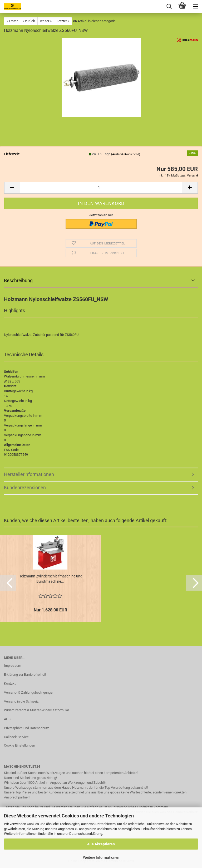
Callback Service (16, 737)
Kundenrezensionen (25, 487)
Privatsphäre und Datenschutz (26, 728)
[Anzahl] (101, 188)
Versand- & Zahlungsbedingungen (29, 692)
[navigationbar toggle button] (195, 7)
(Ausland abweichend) (126, 154)
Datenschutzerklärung (86, 834)
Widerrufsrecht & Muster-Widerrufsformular (36, 710)
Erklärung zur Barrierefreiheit (25, 675)
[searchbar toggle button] (169, 7)
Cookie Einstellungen (19, 745)
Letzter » (63, 21)
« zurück (29, 21)
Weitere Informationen (101, 857)
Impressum (13, 666)
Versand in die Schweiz (21, 701)
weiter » (46, 21)
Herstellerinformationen (29, 474)
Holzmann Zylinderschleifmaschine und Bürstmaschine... (50, 579)
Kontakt (10, 683)
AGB (7, 719)
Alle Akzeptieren (101, 844)
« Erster (12, 21)
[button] (12, 188)
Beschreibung (18, 280)
